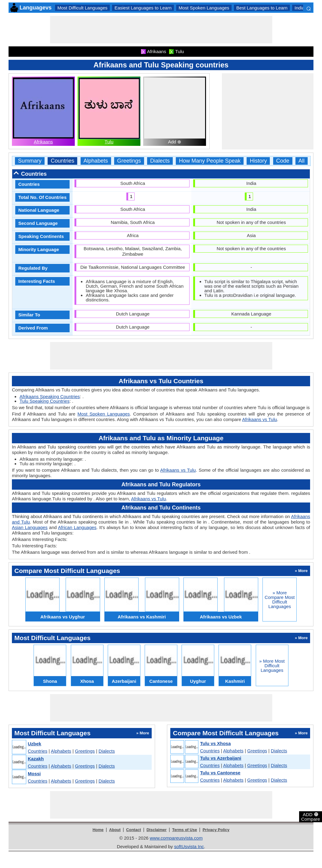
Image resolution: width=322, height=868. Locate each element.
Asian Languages (30, 527)
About (115, 830)
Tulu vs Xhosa (215, 743)
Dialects (160, 161)
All (302, 161)
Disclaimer (157, 830)
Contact (133, 830)
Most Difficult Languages (82, 8)
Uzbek (34, 744)
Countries (62, 161)
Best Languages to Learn (262, 8)
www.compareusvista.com (176, 838)
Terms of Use (185, 830)
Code (283, 161)
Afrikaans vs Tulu (259, 419)
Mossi (34, 774)
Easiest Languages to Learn (143, 8)
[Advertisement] (161, 30)
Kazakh (36, 759)
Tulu (109, 142)
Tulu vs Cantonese (220, 773)
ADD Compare (311, 816)
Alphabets (96, 161)
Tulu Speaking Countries (45, 401)
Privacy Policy (216, 830)
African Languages (77, 527)
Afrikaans (43, 142)
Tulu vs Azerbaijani (221, 758)
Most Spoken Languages (204, 8)
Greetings (129, 161)
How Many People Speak (210, 161)
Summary (30, 161)
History (258, 161)
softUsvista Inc (189, 846)
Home (98, 830)
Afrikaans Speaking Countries (50, 396)
